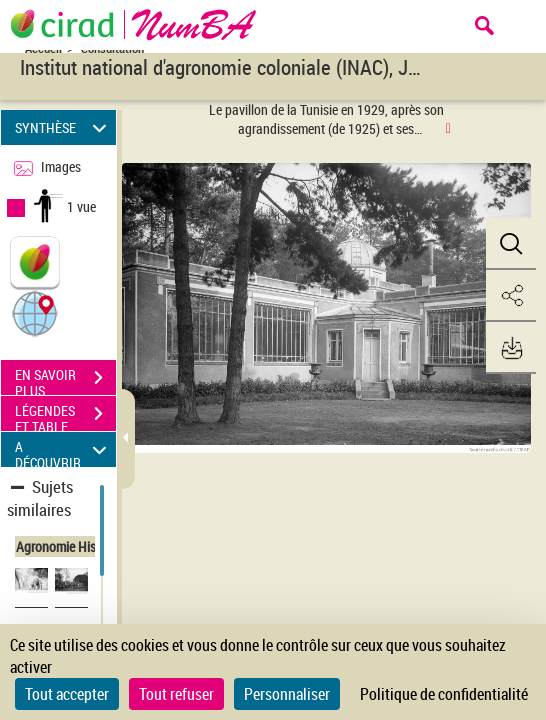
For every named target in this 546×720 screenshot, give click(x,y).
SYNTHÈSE (63, 127)
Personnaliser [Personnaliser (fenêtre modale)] (287, 694)
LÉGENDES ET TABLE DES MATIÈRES (65, 416)
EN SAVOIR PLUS (65, 380)
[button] (35, 312)
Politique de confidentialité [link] (444, 694)
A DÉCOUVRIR (63, 449)
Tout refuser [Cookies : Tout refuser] (176, 694)
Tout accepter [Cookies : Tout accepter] (67, 694)
